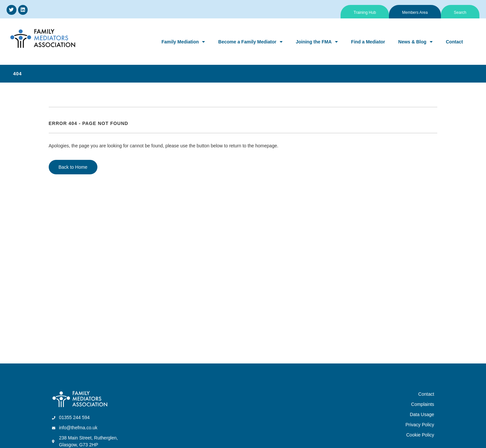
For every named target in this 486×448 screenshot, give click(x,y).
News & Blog (415, 42)
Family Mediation (183, 42)
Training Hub (364, 12)
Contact (454, 42)
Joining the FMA (317, 42)
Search (460, 12)
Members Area (415, 12)
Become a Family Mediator (250, 42)
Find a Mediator (368, 42)
